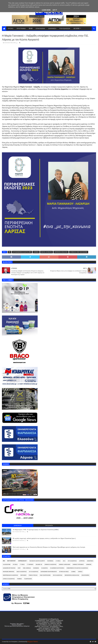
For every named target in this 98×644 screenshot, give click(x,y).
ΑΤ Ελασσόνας (72, 561)
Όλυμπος (50, 561)
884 (9, 252)
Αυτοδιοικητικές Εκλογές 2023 (22, 252)
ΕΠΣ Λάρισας (27, 568)
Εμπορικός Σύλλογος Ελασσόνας (77, 568)
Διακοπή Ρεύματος (9, 568)
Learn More (46, 10)
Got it (55, 10)
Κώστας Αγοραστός (47, 252)
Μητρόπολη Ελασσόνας (10, 575)
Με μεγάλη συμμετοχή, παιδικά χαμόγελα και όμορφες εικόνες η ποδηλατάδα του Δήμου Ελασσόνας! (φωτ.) (44, 538)
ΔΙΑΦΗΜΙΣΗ (52, 28)
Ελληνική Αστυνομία (57, 568)
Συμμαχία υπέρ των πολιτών (79, 252)
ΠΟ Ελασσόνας (58, 575)
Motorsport (11, 561)
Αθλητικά (90, 561)
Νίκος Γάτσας (33, 575)
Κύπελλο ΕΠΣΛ (64, 572)
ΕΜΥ (19, 568)
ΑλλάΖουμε (7, 564)
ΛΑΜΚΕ (73, 572)
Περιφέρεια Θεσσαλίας (61, 252)
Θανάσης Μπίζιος (9, 572)
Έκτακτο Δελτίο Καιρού (37, 561)
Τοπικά (19, 579)
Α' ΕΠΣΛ (58, 561)
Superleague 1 (23, 561)
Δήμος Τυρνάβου (78, 564)
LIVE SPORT (77, 28)
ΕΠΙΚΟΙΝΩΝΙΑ (40, 28)
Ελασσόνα (45, 568)
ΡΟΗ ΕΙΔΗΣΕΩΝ (65, 28)
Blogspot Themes (33, 642)
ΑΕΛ (64, 561)
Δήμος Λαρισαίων (65, 564)
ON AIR (31, 28)
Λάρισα (80, 572)
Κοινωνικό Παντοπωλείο (49, 572)
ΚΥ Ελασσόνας (34, 572)
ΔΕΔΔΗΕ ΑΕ (39, 564)
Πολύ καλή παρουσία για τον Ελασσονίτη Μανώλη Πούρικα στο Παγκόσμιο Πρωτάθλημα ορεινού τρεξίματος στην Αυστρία (49, 547)
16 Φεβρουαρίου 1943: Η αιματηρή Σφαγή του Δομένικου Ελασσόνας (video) (36, 530)
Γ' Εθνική (30, 564)
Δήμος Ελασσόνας (50, 564)
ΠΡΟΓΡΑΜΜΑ (21, 28)
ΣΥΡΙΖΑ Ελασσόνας (9, 579)
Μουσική (23, 575)
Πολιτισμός (85, 575)
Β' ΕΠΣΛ (15, 564)
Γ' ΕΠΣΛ (22, 564)
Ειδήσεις (36, 252)
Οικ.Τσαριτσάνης (45, 575)
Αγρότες (82, 561)
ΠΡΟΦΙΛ (11, 28)
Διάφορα (89, 564)
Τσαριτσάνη (28, 579)
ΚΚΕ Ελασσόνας (22, 572)
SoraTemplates (13, 642)
